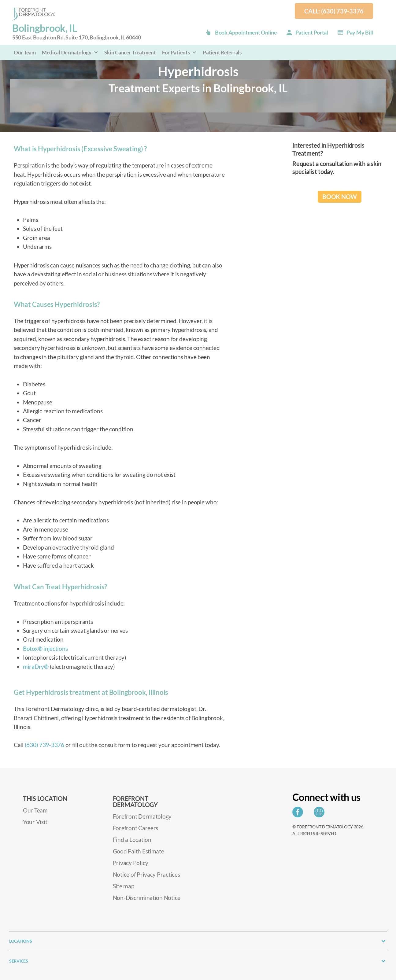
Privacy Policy (131, 863)
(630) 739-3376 (44, 745)
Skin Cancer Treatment (130, 52)
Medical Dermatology (70, 52)
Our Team (25, 52)
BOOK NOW (340, 197)
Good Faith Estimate (139, 851)
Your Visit (35, 822)
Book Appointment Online (246, 32)
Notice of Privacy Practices (146, 874)
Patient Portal (312, 32)
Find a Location (132, 840)
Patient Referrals (222, 52)
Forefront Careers (135, 828)
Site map (124, 886)
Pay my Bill (360, 32)
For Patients (179, 52)
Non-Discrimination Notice (147, 898)
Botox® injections (45, 648)
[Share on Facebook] (299, 814)
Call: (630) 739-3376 (334, 11)
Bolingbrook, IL (76, 32)
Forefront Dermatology (142, 816)
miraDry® (36, 667)
